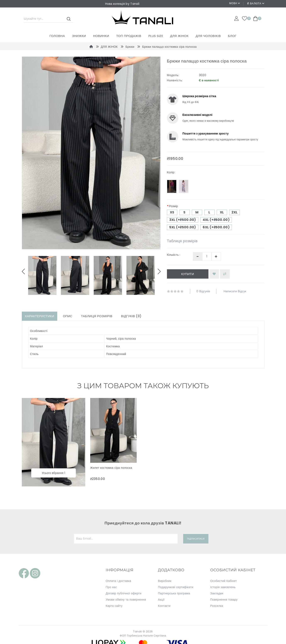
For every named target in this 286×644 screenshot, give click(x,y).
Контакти (164, 606)
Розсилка (217, 606)
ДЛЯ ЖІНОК (179, 36)
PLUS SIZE (156, 36)
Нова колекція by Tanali (122, 4)
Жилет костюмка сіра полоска (111, 468)
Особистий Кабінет (224, 581)
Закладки (217, 593)
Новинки (101, 36)
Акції (161, 600)
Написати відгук (235, 291)
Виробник (165, 581)
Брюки (130, 47)
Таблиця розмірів (182, 241)
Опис (68, 316)
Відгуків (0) (131, 316)
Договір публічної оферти (124, 593)
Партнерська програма (174, 593)
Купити (188, 274)
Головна (57, 36)
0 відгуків (203, 291)
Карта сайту (114, 606)
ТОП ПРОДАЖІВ (129, 36)
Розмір (173, 206)
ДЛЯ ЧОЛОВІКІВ (208, 36)
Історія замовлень (223, 587)
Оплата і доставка (119, 581)
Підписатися (196, 539)
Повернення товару (224, 600)
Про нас (111, 587)
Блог (232, 36)
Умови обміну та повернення (126, 600)
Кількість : (174, 255)
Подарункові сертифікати (176, 587)
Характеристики (40, 316)
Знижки (79, 36)
